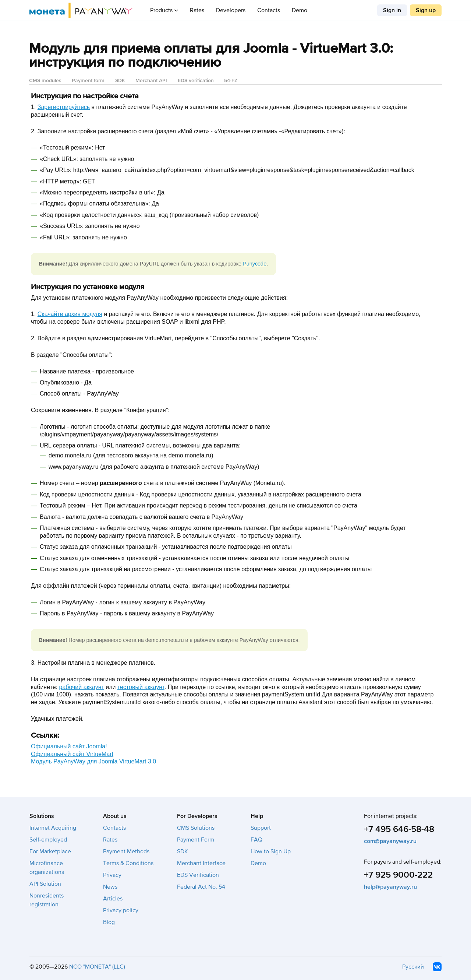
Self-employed (48, 840)
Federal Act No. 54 (201, 887)
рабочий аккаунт (82, 687)
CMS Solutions (196, 828)
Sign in (392, 10)
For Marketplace (50, 851)
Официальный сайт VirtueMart (72, 754)
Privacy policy (121, 910)
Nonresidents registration (47, 900)
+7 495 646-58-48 (399, 829)
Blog (109, 922)
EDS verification (196, 80)
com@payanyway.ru (390, 841)
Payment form (88, 80)
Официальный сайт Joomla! (69, 746)
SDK (120, 80)
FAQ (256, 840)
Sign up (426, 10)
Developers (231, 10)
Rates (197, 10)
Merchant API (151, 80)
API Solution (45, 884)
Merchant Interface (201, 863)
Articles (113, 899)
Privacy (112, 875)
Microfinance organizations (47, 868)
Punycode (255, 264)
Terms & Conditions (128, 863)
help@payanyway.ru (390, 887)
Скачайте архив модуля (70, 314)
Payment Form (196, 840)
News (110, 887)
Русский (413, 967)
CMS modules (45, 80)
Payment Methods (126, 851)
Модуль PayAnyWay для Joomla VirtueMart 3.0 (93, 761)
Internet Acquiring (53, 828)
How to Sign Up (271, 851)
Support (261, 828)
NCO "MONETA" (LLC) (97, 967)
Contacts (269, 10)
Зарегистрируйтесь (64, 107)
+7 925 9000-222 (398, 875)
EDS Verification (198, 875)
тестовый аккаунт (141, 687)
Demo (300, 10)
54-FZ (231, 80)
